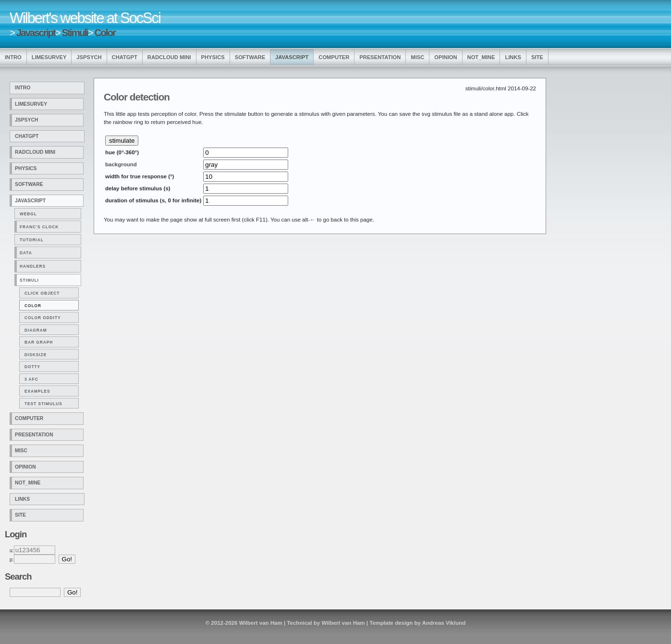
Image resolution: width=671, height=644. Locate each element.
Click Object (42, 293)
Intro (13, 57)
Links (513, 57)
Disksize (36, 355)
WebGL (28, 214)
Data (26, 253)
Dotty (32, 367)
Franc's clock (39, 227)
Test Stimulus (43, 404)
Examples (37, 391)
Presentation (380, 57)
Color (104, 32)
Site (537, 57)
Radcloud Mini (169, 57)
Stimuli (75, 32)
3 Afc (31, 379)
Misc (417, 57)
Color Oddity (43, 318)
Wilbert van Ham (261, 623)
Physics (213, 57)
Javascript (36, 32)
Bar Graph (39, 342)
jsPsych (89, 57)
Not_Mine (481, 57)
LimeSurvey (49, 57)
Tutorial (32, 240)
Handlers (33, 266)
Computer (334, 57)
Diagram (36, 330)
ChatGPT (125, 57)
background (121, 164)
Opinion (445, 57)
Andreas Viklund (444, 623)
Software (250, 57)
